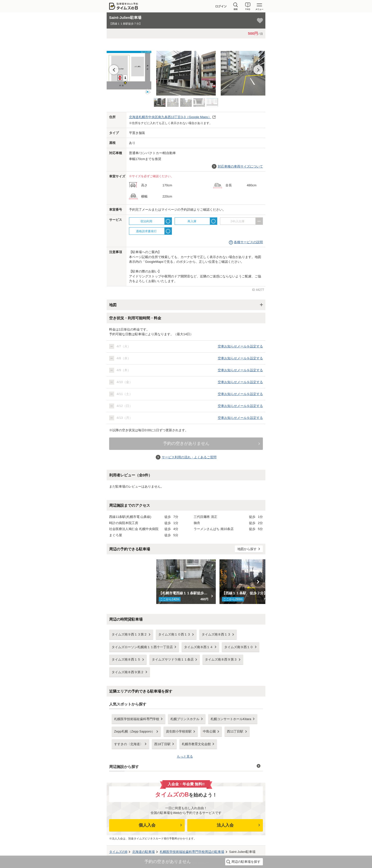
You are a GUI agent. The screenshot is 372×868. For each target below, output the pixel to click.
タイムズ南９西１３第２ (129, 634)
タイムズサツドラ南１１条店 (173, 659)
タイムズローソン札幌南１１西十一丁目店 (142, 647)
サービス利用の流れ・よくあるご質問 (189, 457)
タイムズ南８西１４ (199, 647)
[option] (186, 71)
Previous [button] (114, 70)
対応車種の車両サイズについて (240, 166)
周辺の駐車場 (192, 852)
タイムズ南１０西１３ (174, 634)
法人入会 (225, 825)
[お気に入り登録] (260, 21)
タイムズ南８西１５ (126, 659)
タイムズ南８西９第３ (221, 659)
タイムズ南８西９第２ (128, 672)
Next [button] (258, 70)
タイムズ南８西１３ (216, 634)
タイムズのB (118, 852)
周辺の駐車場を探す (246, 862)
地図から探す (247, 549)
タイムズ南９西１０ (239, 647)
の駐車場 (143, 852)
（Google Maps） (170, 117)
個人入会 (147, 825)
